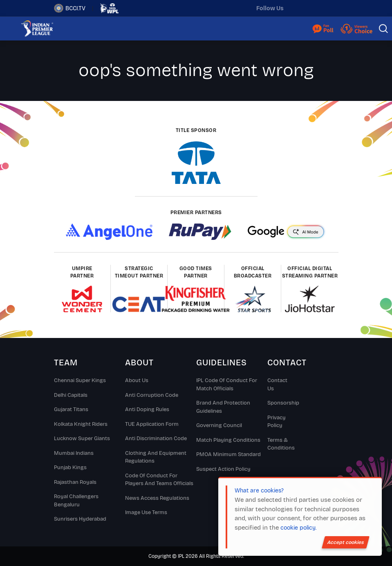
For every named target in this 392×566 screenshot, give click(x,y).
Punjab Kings (70, 468)
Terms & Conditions (281, 444)
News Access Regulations (157, 498)
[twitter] (298, 8)
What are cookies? (259, 491)
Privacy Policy (277, 422)
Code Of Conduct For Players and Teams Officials (159, 480)
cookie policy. (298, 528)
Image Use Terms (146, 512)
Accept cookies (346, 542)
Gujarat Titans (71, 409)
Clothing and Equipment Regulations (156, 457)
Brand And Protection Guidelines (223, 407)
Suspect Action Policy (223, 469)
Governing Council (219, 425)
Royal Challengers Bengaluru (76, 501)
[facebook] (332, 8)
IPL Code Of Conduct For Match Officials (227, 385)
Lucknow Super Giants (82, 438)
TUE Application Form (152, 424)
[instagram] (315, 8)
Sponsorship (281, 403)
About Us (137, 380)
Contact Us (277, 385)
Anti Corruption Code (152, 395)
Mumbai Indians (74, 453)
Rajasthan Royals (75, 482)
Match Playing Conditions (228, 440)
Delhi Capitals (71, 395)
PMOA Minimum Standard (228, 454)
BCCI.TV (70, 8)
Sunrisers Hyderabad (80, 519)
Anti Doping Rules (147, 409)
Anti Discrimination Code (156, 438)
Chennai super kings (80, 380)
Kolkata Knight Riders (81, 424)
